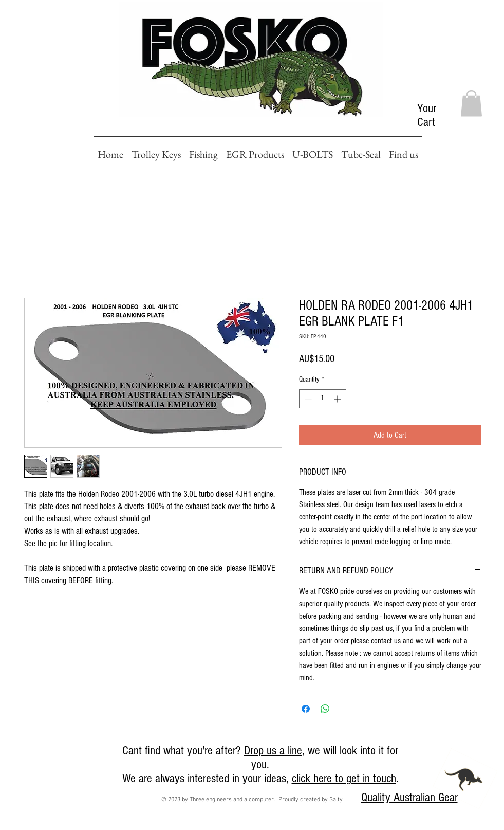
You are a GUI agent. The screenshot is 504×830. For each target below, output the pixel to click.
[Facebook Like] (20, 754)
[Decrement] (307, 399)
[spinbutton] (323, 399)
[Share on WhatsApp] (325, 709)
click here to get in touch (344, 778)
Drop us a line (273, 751)
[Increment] (338, 399)
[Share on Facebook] (306, 709)
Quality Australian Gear (409, 797)
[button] (471, 103)
